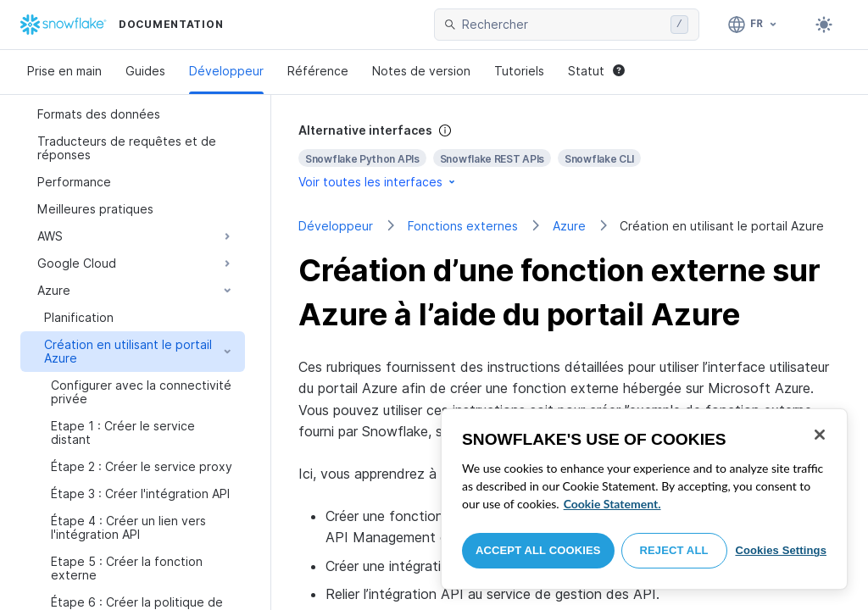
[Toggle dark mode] (824, 25)
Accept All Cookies (538, 550)
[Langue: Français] (753, 25)
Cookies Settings (781, 550)
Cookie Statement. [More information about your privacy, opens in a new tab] (612, 504)
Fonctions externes (463, 226)
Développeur (226, 71)
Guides (145, 71)
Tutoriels (519, 71)
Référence (318, 71)
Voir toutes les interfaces (378, 182)
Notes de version (421, 71)
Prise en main (64, 71)
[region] (644, 499)
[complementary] (570, 156)
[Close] (820, 435)
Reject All (674, 550)
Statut (596, 71)
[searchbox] (563, 25)
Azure (569, 226)
